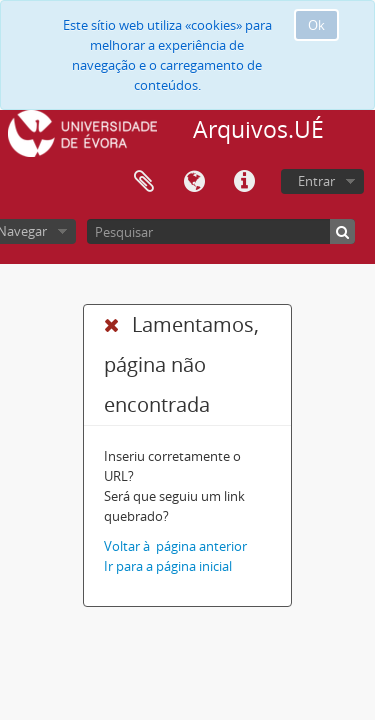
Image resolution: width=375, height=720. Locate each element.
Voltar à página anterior (175, 546)
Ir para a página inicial (168, 566)
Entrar (316, 181)
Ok (316, 25)
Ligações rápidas (244, 182)
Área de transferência (144, 182)
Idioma (194, 182)
